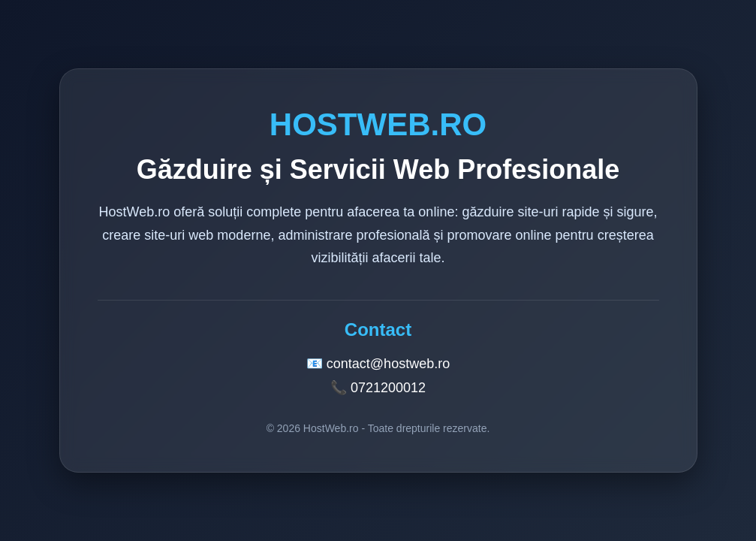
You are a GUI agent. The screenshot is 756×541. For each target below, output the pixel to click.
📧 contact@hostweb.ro (378, 364)
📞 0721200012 (378, 388)
